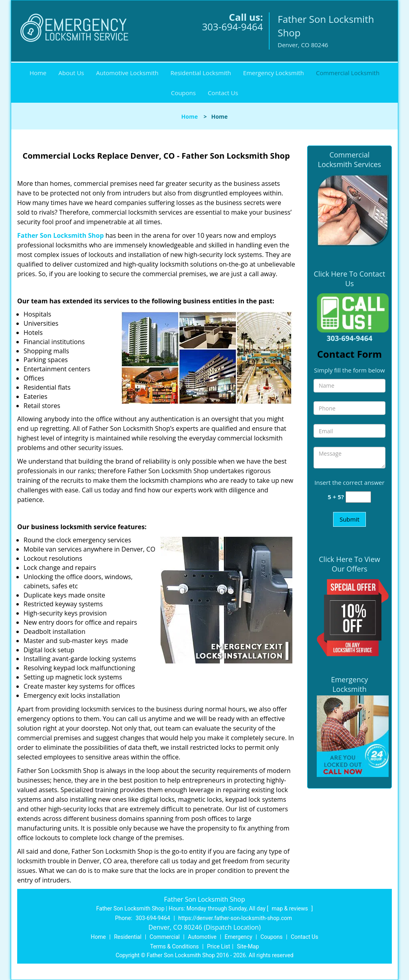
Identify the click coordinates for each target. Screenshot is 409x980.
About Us (71, 73)
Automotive (202, 937)
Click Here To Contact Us (350, 279)
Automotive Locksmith (127, 73)
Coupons (183, 93)
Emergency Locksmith (274, 73)
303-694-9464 (233, 27)
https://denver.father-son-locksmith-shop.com (235, 918)
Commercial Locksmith (348, 73)
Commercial (165, 937)
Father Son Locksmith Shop (61, 235)
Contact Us (223, 93)
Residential (128, 937)
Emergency (238, 937)
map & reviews (290, 908)
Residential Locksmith (201, 73)
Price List (218, 946)
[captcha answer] (358, 497)
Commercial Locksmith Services (349, 159)
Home (38, 73)
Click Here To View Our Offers (349, 564)
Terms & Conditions (175, 946)
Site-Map (248, 946)
